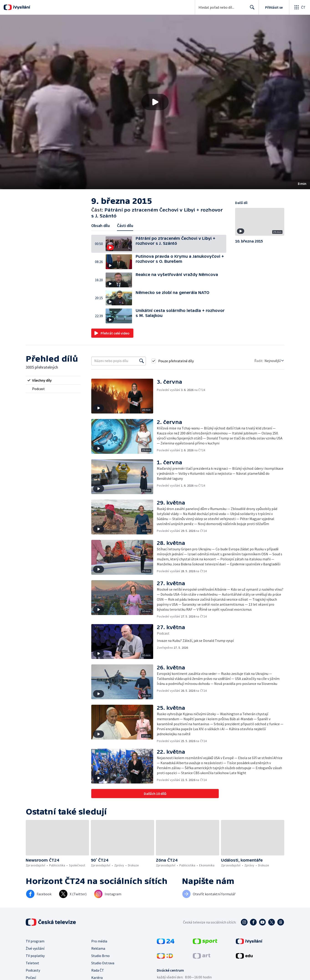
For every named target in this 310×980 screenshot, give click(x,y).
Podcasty (33, 970)
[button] (155, 102)
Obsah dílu (100, 226)
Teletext (32, 963)
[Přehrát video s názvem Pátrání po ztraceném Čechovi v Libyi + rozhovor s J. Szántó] (155, 102)
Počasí (31, 977)
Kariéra (97, 977)
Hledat (251, 9)
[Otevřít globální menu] (300, 7)
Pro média (99, 941)
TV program (35, 941)
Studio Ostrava (103, 963)
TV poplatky (35, 956)
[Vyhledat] (142, 361)
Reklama (98, 948)
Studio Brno (100, 956)
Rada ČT (98, 970)
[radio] (53, 380)
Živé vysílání (35, 948)
